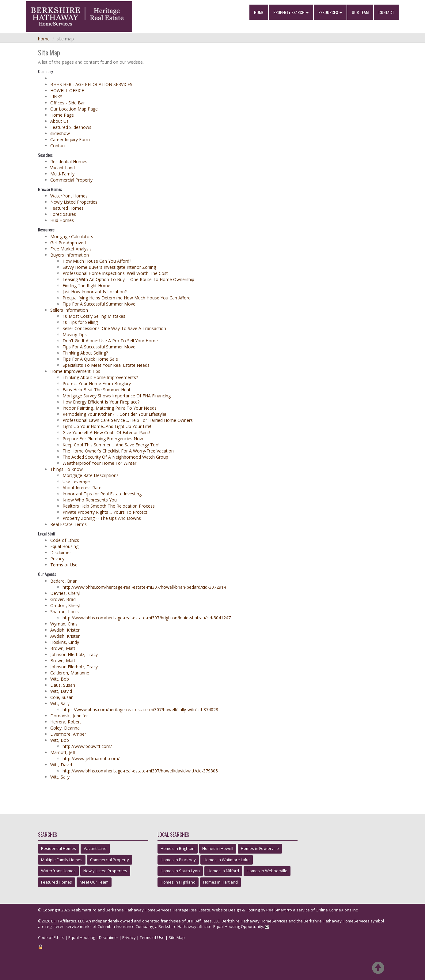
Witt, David (61, 691)
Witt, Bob (60, 679)
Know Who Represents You (90, 500)
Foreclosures (63, 214)
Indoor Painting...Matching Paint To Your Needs (110, 408)
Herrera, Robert (66, 722)
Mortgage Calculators (72, 237)
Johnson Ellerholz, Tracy (74, 654)
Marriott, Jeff (63, 752)
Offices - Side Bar (68, 103)
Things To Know (66, 469)
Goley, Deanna (65, 728)
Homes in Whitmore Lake (227, 860)
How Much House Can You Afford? (97, 261)
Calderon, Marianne (70, 673)
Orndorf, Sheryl (65, 605)
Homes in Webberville (267, 871)
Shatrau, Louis (65, 612)
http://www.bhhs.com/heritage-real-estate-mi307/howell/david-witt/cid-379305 (140, 771)
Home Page (62, 115)
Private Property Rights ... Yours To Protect (105, 512)
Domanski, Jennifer (69, 716)
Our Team (360, 12)
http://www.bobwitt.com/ (87, 746)
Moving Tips (75, 334)
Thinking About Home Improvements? (100, 377)
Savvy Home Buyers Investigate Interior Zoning (109, 267)
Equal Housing (64, 546)
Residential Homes (69, 161)
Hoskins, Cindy (65, 642)
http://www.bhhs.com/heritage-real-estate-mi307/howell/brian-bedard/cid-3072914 (144, 587)
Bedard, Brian (64, 581)
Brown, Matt (63, 648)
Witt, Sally (60, 703)
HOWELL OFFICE (67, 90)
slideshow (60, 133)
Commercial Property (71, 180)
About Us (59, 121)
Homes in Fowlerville (260, 848)
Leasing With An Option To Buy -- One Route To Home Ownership (128, 279)
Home (259, 12)
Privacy (57, 559)
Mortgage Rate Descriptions (91, 475)
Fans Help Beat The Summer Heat (97, 390)
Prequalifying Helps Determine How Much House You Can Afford (127, 298)
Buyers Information (70, 255)
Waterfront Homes (69, 196)
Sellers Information (69, 310)
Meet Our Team (94, 882)
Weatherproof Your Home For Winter (99, 463)
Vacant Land (63, 168)
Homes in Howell (218, 848)
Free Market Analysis (71, 249)
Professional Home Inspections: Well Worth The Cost (115, 273)
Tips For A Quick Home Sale (90, 359)
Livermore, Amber (68, 734)
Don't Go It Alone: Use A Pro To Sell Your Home (110, 341)
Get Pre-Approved (68, 243)
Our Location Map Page (74, 109)
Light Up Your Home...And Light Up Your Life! (107, 426)
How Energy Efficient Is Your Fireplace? (101, 402)
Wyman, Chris (64, 624)
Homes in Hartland (220, 882)
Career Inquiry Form (70, 139)
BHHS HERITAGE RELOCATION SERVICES (91, 84)
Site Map (177, 937)
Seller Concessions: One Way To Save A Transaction (114, 328)
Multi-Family (62, 174)
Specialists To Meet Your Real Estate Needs (106, 365)
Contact (386, 12)
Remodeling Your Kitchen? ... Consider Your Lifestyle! (114, 414)
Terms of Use (64, 565)
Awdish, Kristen (65, 630)
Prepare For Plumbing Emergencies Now (103, 439)
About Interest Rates (83, 488)
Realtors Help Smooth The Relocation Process (109, 506)
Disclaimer (61, 552)
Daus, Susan (63, 685)
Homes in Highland (178, 882)
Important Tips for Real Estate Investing (102, 494)
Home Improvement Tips (75, 371)
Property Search (291, 12)
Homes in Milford (223, 871)
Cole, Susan (62, 697)
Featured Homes (67, 208)
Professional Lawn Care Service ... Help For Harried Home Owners (128, 420)
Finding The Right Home (86, 285)
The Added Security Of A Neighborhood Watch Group (115, 457)
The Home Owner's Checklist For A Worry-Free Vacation (118, 451)
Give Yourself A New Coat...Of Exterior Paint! (106, 432)
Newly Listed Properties (74, 202)
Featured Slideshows (71, 127)
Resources (330, 12)
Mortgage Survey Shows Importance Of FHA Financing (117, 396)
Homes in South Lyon (180, 871)
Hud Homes (62, 220)
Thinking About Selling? (85, 353)
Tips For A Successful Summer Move (99, 304)
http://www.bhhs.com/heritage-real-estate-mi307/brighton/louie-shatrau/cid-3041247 (147, 618)
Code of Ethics (65, 540)
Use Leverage (76, 481)
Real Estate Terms (68, 524)
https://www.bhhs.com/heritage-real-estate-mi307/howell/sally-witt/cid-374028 (140, 710)
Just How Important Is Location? (95, 292)
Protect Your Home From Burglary (97, 383)
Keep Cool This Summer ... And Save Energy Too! (111, 445)
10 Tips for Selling (80, 322)
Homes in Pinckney (178, 860)
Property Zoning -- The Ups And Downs (102, 518)
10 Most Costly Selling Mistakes (94, 316)
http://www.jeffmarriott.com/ (91, 758)
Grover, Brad (63, 599)
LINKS (56, 97)
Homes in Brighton (178, 848)
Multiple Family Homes (62, 860)
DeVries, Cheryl (65, 593)
